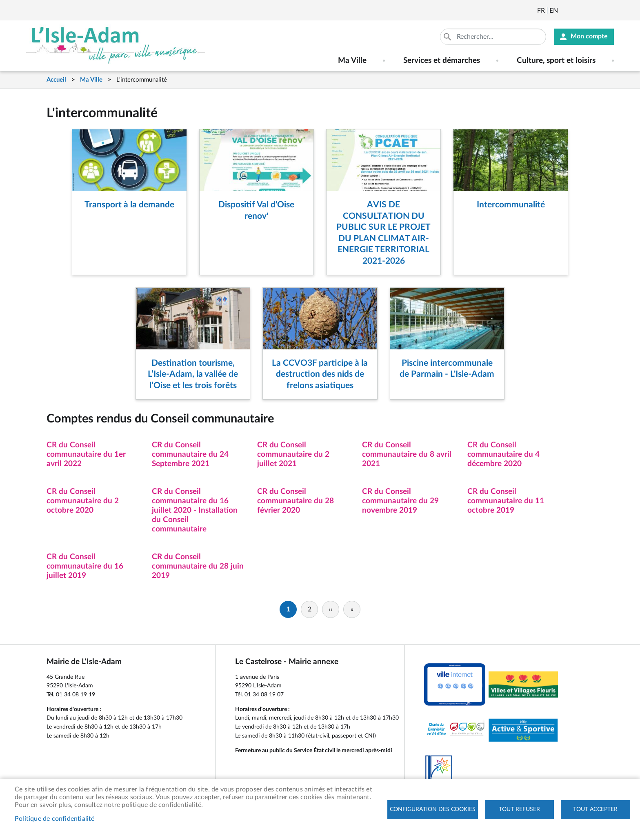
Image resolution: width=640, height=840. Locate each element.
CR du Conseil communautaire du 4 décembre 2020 (503, 454)
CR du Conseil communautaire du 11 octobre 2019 (506, 501)
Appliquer (448, 37)
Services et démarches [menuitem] (442, 61)
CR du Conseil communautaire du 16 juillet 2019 (85, 566)
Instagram (609, 11)
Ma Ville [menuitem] (352, 61)
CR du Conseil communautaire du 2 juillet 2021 (293, 454)
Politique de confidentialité (55, 819)
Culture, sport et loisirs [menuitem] (556, 61)
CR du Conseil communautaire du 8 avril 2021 (407, 454)
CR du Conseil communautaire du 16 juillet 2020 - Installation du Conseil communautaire (195, 510)
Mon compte (589, 37)
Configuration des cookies (433, 809)
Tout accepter (595, 809)
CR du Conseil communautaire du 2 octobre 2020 (83, 501)
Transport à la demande (129, 205)
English (554, 11)
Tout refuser (519, 809)
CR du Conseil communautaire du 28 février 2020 (296, 501)
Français (541, 11)
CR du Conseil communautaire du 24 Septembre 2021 (190, 454)
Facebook (587, 11)
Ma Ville (91, 80)
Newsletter (565, 11)
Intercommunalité (511, 205)
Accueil (56, 80)
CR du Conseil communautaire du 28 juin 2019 (198, 566)
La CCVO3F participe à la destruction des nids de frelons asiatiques (320, 374)
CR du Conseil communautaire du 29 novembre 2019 (400, 501)
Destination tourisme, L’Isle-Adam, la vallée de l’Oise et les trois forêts (193, 374)
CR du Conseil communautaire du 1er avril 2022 (86, 454)
